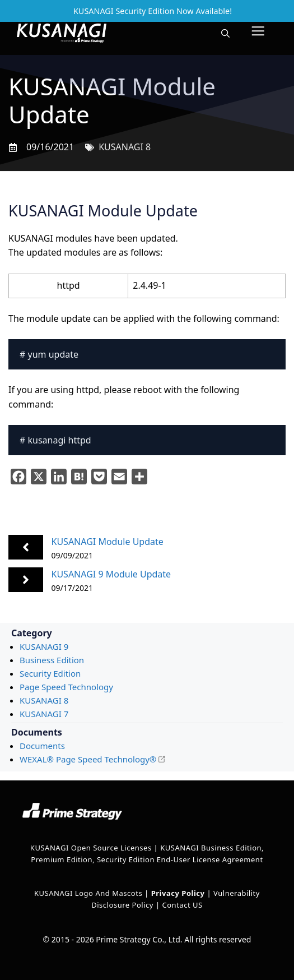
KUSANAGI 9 (44, 646)
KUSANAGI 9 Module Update (111, 574)
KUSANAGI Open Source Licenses (91, 848)
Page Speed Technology (66, 687)
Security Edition (50, 673)
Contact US (182, 905)
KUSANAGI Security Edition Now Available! (153, 11)
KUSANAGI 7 (44, 714)
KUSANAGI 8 (125, 147)
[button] (225, 33)
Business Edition (52, 660)
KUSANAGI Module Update (108, 542)
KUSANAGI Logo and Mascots (89, 893)
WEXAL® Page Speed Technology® (88, 759)
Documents (42, 746)
